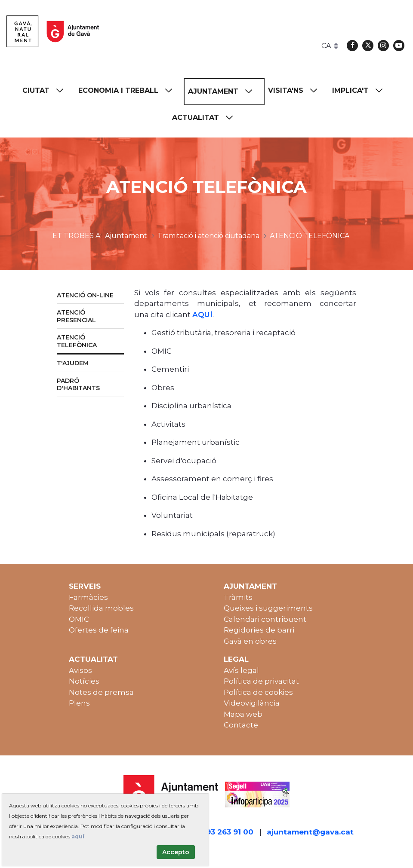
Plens (79, 703)
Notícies (84, 681)
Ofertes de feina (99, 630)
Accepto (176, 852)
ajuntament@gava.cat (310, 832)
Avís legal (241, 670)
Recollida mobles (101, 608)
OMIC (79, 619)
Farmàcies (88, 597)
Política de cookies (258, 692)
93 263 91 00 (230, 832)
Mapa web (243, 714)
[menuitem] (47, 91)
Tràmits (238, 597)
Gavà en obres (250, 641)
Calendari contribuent (265, 619)
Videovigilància (252, 703)
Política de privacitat (261, 681)
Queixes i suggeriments (268, 608)
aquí (78, 836)
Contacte (241, 725)
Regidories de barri (259, 630)
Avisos (80, 670)
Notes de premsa (101, 692)
